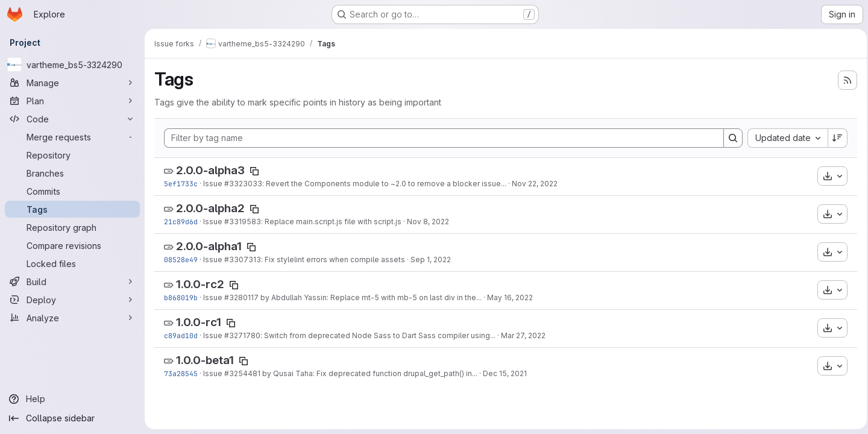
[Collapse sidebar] (72, 418)
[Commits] (72, 191)
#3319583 (243, 222)
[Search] (729, 138)
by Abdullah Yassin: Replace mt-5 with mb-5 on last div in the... (370, 297)
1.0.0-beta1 (205, 360)
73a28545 (181, 373)
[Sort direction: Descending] (834, 138)
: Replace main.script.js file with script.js (331, 222)
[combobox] (784, 138)
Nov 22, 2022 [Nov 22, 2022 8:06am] (535, 184)
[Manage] (72, 83)
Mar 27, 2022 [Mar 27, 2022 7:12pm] (523, 335)
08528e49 (181, 259)
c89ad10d (181, 335)
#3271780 (242, 335)
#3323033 (243, 184)
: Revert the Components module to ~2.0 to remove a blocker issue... (384, 184)
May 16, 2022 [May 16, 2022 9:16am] (510, 297)
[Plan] (72, 101)
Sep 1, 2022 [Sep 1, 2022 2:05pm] (431, 259)
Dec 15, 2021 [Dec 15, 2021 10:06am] (505, 373)
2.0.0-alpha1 (209, 246)
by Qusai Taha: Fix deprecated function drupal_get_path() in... (369, 373)
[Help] (72, 399)
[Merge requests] (72, 137)
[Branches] (72, 173)
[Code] (72, 119)
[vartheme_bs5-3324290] (72, 64)
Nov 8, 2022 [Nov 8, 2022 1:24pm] (428, 222)
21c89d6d (181, 222)
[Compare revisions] (72, 245)
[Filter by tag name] (442, 138)
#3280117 (241, 297)
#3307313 (243, 259)
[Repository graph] (72, 227)
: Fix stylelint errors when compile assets (333, 259)
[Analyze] (72, 318)
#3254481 (242, 373)
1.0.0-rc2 (200, 284)
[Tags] (72, 209)
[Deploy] (72, 300)
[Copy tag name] (254, 171)
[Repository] (72, 155)
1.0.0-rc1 (199, 322)
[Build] (72, 281)
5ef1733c (181, 184)
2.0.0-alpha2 (210, 208)
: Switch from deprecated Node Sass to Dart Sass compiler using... (378, 335)
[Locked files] (72, 263)
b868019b (181, 297)
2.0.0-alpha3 (210, 170)
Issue (214, 184)
